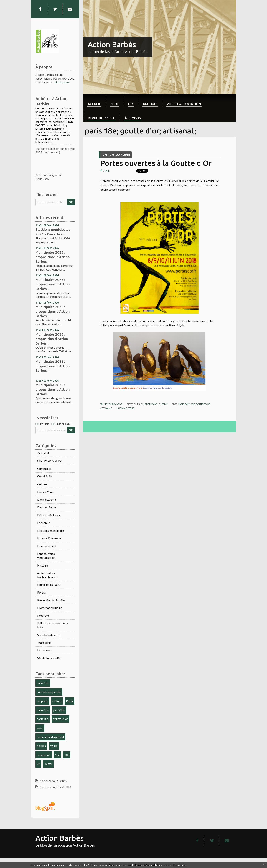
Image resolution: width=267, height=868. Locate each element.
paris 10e (43, 719)
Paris (70, 701)
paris (181, 404)
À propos (133, 118)
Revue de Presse (102, 118)
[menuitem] (94, 101)
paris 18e (59, 710)
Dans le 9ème (46, 492)
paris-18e (43, 683)
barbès (41, 746)
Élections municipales (51, 531)
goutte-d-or (60, 719)
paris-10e (43, 710)
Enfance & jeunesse (49, 538)
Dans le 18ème (47, 507)
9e (38, 764)
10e (67, 755)
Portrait (42, 592)
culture (57, 701)
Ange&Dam (122, 325)
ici (185, 321)
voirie (54, 746)
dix (131, 104)
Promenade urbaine (50, 608)
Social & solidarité (49, 635)
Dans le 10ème (47, 499)
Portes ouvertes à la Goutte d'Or (156, 163)
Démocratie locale (49, 515)
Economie (44, 523)
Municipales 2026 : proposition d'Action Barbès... (52, 339)
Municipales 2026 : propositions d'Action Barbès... (53, 257)
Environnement (47, 546)
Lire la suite (62, 82)
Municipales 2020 (49, 585)
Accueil (94, 104)
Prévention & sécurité (51, 600)
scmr (40, 728)
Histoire (43, 565)
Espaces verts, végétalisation (46, 556)
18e (57, 755)
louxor (48, 764)
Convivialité (45, 476)
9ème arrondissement (50, 737)
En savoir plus (180, 865)
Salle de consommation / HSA (53, 625)
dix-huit (150, 104)
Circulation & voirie (50, 461)
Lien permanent (111, 404)
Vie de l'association (184, 104)
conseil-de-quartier (49, 692)
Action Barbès (112, 45)
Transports (44, 642)
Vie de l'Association (50, 658)
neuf (114, 104)
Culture (42, 484)
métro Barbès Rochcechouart (47, 575)
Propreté (43, 615)
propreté (42, 701)
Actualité (43, 453)
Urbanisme (44, 650)
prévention (44, 755)
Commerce (44, 469)
